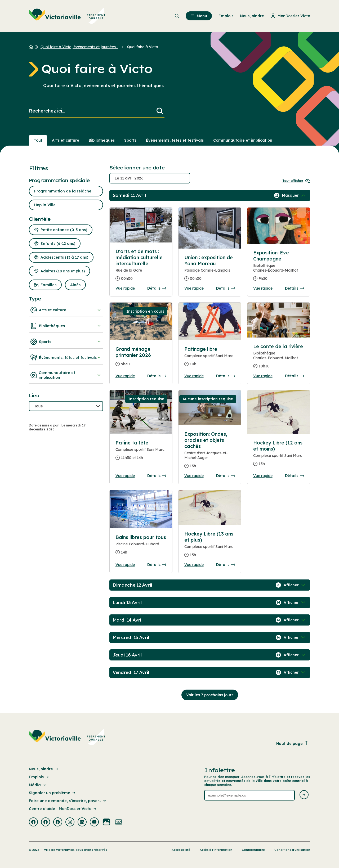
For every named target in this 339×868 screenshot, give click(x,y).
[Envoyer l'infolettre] (304, 795)
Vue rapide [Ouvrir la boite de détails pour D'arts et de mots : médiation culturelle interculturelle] (125, 288)
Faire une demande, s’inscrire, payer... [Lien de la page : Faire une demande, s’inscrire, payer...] (68, 801)
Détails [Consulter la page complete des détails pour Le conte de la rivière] (295, 376)
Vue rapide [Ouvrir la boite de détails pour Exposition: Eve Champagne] (263, 288)
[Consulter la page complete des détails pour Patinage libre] (210, 359)
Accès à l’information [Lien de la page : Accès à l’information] (216, 850)
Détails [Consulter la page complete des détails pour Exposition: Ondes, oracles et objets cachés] (226, 476)
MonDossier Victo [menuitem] (290, 16)
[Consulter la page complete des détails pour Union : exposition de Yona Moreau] (210, 270)
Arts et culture (66, 310)
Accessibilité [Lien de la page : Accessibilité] (181, 850)
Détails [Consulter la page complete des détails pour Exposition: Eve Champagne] (295, 288)
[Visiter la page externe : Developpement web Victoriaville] (119, 822)
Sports (66, 342)
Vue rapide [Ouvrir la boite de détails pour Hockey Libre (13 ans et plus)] (194, 565)
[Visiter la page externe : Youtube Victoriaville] (94, 822)
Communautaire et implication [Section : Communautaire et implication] (243, 140)
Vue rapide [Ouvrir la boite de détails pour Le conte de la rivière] (263, 376)
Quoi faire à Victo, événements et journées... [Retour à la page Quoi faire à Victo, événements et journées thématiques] (79, 47)
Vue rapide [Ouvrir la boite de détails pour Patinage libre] (194, 376)
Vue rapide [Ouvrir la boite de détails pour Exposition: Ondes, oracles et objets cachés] (194, 476)
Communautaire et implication (66, 375)
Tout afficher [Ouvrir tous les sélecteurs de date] (296, 181)
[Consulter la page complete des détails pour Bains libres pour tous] (141, 547)
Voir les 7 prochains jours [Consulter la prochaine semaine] (210, 695)
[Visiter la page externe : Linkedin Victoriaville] (82, 822)
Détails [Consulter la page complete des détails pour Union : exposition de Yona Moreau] (226, 288)
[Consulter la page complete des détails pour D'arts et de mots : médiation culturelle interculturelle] (141, 267)
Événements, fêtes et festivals (66, 358)
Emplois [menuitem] (226, 16)
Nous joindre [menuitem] (252, 16)
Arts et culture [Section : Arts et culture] (66, 140)
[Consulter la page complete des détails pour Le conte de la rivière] (279, 358)
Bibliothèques (66, 326)
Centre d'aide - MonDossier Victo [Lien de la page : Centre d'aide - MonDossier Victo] (63, 809)
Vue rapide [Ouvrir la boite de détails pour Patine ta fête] (125, 476)
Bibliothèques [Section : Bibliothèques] (102, 140)
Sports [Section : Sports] (130, 140)
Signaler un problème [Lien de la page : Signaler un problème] (52, 793)
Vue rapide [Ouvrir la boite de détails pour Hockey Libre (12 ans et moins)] (263, 476)
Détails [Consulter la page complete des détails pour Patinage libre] (226, 376)
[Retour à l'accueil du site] (32, 47)
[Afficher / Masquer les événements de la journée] (294, 195)
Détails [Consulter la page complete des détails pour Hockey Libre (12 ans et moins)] (295, 476)
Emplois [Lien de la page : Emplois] (39, 777)
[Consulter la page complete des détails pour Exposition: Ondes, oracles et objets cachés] (210, 452)
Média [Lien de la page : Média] (38, 785)
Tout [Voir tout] (38, 140)
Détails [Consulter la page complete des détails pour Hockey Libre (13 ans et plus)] (226, 565)
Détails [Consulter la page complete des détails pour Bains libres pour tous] (157, 565)
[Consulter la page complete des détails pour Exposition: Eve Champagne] (279, 268)
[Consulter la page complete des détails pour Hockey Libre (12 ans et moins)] (279, 455)
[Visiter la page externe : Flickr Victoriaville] (106, 822)
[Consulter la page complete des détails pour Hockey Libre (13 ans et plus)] (210, 547)
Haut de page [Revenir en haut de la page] (292, 743)
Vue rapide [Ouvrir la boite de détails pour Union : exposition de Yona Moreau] (194, 288)
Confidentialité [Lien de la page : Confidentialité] (253, 850)
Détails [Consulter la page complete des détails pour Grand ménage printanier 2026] (157, 376)
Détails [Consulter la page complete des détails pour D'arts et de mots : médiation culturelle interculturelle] (157, 288)
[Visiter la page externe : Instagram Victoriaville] (70, 822)
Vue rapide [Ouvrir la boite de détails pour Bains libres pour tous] (125, 565)
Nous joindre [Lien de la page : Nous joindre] (44, 769)
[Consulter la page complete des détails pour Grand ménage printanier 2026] (141, 359)
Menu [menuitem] (199, 16)
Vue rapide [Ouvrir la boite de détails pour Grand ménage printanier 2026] (125, 376)
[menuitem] (67, 16)
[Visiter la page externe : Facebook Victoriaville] (33, 822)
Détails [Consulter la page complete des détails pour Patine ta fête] (157, 476)
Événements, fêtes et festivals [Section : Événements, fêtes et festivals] (175, 140)
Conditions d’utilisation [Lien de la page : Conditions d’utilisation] (292, 850)
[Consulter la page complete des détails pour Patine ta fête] (141, 452)
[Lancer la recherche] (160, 111)
